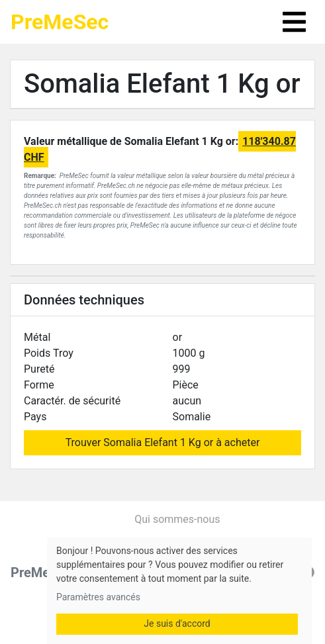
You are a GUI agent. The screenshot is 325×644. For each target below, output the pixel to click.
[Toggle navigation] (294, 22)
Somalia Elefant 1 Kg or (162, 84)
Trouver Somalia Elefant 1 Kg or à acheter (163, 442)
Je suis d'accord (177, 623)
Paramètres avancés (98, 597)
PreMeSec (60, 22)
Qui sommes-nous (177, 519)
